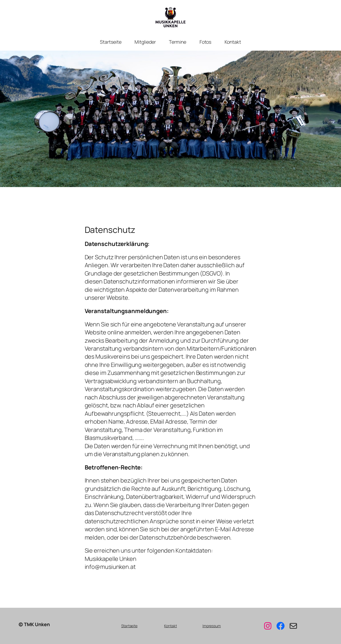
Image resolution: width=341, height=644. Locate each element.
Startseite (129, 626)
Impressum (212, 626)
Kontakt (170, 626)
